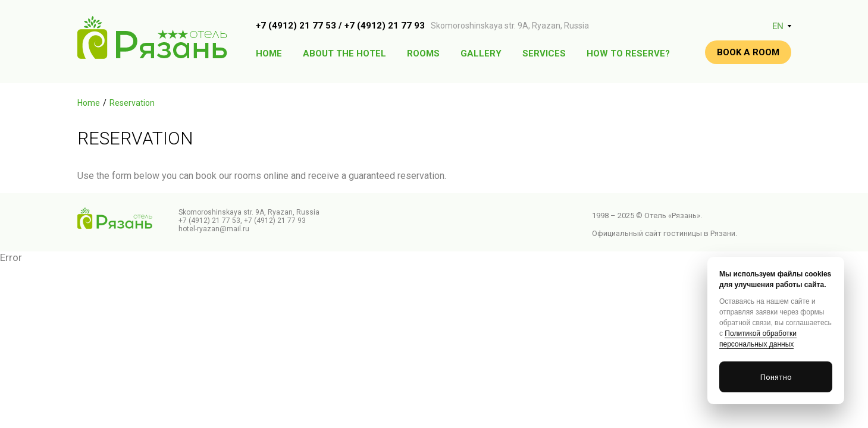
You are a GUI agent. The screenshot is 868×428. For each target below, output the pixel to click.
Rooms (423, 53)
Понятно (776, 377)
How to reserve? (628, 53)
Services (544, 53)
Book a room (748, 52)
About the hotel (344, 53)
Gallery (481, 53)
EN (778, 26)
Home (269, 53)
